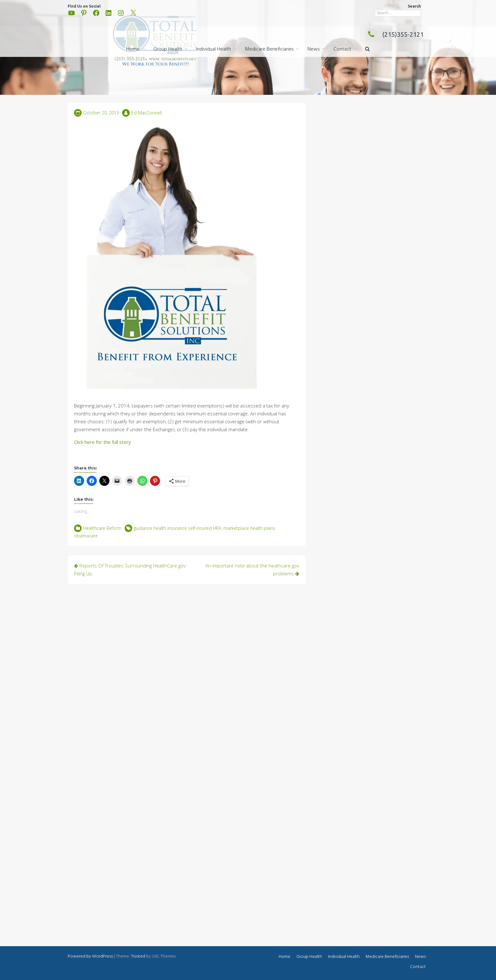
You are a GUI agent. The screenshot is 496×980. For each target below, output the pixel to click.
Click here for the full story (102, 442)
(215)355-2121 (394, 34)
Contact (342, 49)
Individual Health (214, 49)
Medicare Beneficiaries (269, 49)
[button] (367, 49)
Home (133, 49)
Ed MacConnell (146, 113)
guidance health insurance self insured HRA (177, 528)
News (313, 49)
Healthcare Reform (102, 528)
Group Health (168, 49)
